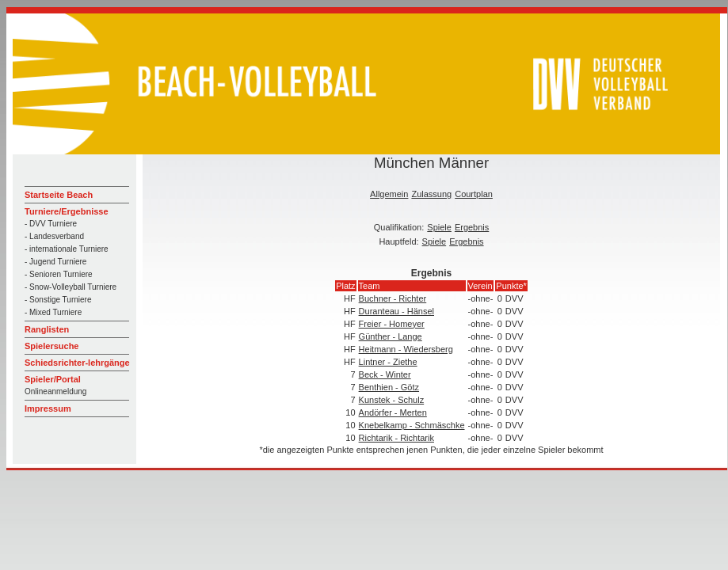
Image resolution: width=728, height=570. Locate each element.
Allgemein (389, 194)
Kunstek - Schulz (392, 400)
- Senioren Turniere (59, 274)
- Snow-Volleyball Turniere (71, 287)
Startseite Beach (59, 195)
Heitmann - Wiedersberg (406, 349)
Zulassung (431, 194)
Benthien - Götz (389, 387)
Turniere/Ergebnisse (67, 211)
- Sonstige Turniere (58, 300)
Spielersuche (51, 346)
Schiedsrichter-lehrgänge (77, 363)
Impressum (48, 408)
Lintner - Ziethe (388, 362)
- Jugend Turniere (55, 262)
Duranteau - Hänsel (396, 311)
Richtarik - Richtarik (396, 438)
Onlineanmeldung (55, 391)
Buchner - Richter (393, 298)
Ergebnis (472, 227)
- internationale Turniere (67, 249)
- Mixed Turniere (53, 312)
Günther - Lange (391, 336)
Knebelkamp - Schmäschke (412, 425)
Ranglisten (47, 329)
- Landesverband (54, 236)
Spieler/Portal (53, 379)
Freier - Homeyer (392, 324)
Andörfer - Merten (393, 412)
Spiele (439, 227)
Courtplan (474, 194)
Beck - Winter (385, 374)
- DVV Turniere (51, 224)
